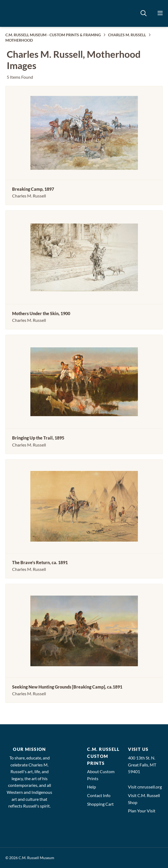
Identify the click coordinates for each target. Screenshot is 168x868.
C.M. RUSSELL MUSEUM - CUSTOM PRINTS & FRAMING (53, 35)
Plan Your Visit (142, 811)
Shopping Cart (100, 804)
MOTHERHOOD (19, 40)
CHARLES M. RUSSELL (127, 35)
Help (92, 787)
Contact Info (99, 795)
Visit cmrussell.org (145, 787)
